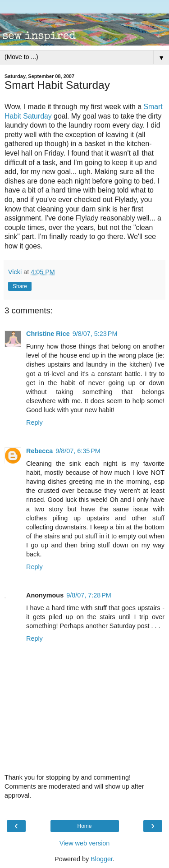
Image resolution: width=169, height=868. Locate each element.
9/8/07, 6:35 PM (78, 451)
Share (20, 286)
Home (84, 826)
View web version (85, 843)
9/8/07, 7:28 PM (89, 595)
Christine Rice (48, 334)
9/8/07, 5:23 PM (95, 334)
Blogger (102, 859)
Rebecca (39, 451)
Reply (34, 423)
